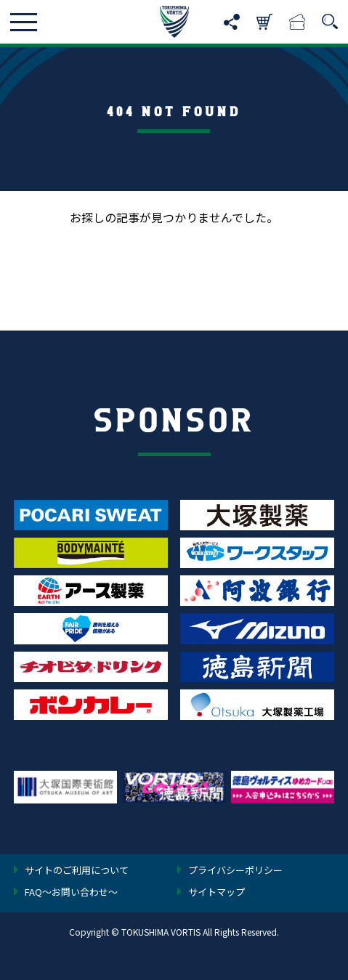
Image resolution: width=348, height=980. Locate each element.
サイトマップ (217, 893)
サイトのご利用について (77, 871)
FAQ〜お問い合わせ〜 (71, 893)
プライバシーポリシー (235, 871)
